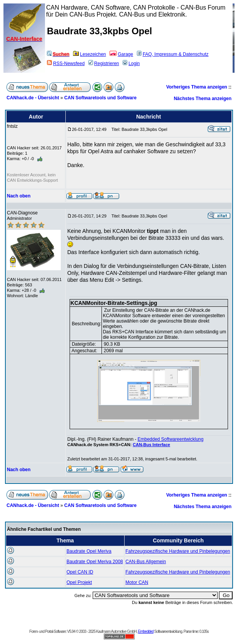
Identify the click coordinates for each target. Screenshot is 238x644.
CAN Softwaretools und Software (100, 98)
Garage (121, 54)
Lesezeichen (89, 54)
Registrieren (104, 64)
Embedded (146, 631)
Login (131, 64)
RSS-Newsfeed (66, 64)
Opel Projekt (79, 582)
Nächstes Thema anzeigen (203, 99)
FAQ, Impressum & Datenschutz (173, 54)
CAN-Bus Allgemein (146, 562)
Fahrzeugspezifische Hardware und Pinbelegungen (178, 551)
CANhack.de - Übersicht (33, 98)
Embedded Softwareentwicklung (171, 439)
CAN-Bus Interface (151, 445)
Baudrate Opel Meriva (89, 551)
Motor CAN (137, 582)
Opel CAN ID (80, 572)
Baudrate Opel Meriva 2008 (95, 562)
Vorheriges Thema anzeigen (197, 87)
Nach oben (19, 196)
